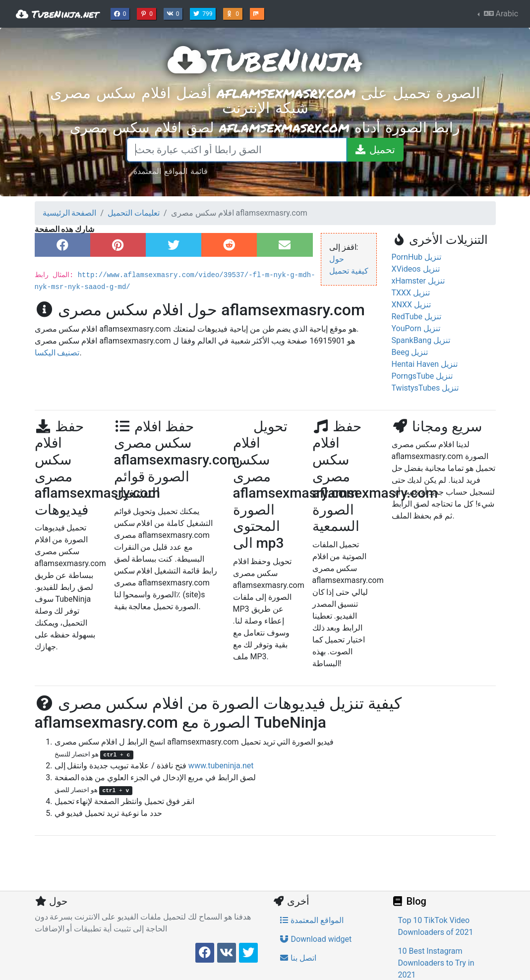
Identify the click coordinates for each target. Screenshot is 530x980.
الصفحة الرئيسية (70, 213)
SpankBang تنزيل (421, 340)
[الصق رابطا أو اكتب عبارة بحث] (237, 150)
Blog (409, 901)
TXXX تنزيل (411, 293)
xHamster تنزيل (418, 281)
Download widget (316, 939)
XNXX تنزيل (412, 305)
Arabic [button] (500, 14)
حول (337, 259)
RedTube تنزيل (416, 317)
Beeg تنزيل (410, 352)
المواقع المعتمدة (312, 920)
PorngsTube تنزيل (422, 376)
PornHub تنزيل (417, 257)
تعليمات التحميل (134, 213)
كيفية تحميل (349, 271)
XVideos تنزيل (416, 269)
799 (204, 13)
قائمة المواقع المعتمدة (171, 171)
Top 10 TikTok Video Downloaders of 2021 (436, 926)
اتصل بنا (298, 958)
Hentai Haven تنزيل (425, 364)
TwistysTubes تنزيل (425, 388)
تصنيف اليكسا (57, 353)
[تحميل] (375, 150)
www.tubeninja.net (221, 766)
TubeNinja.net (57, 14)
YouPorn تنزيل (416, 328)
